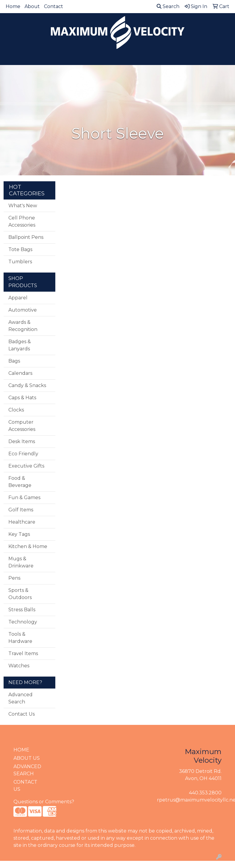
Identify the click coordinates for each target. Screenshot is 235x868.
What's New (23, 206)
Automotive (23, 310)
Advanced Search (20, 698)
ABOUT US (27, 758)
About (32, 6)
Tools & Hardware (20, 638)
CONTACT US (25, 786)
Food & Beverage (20, 482)
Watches (19, 666)
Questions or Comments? (44, 802)
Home (13, 6)
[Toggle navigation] (9, 58)
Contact (54, 6)
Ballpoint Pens (26, 237)
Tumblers (20, 262)
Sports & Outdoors (20, 594)
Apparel (18, 298)
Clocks (16, 410)
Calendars (20, 373)
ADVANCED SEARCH (27, 770)
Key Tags (19, 534)
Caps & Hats (22, 398)
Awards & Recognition (23, 326)
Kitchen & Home (28, 546)
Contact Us (22, 714)
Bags (14, 361)
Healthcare (22, 522)
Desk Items (22, 441)
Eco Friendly (23, 454)
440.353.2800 (205, 793)
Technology (23, 622)
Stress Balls (22, 610)
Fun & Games (24, 498)
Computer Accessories (22, 426)
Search (168, 6)
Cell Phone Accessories (22, 221)
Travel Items (23, 653)
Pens (14, 578)
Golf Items (21, 510)
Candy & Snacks (27, 385)
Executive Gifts (26, 466)
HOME (21, 750)
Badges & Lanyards (20, 345)
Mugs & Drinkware (21, 562)
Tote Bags (20, 249)
